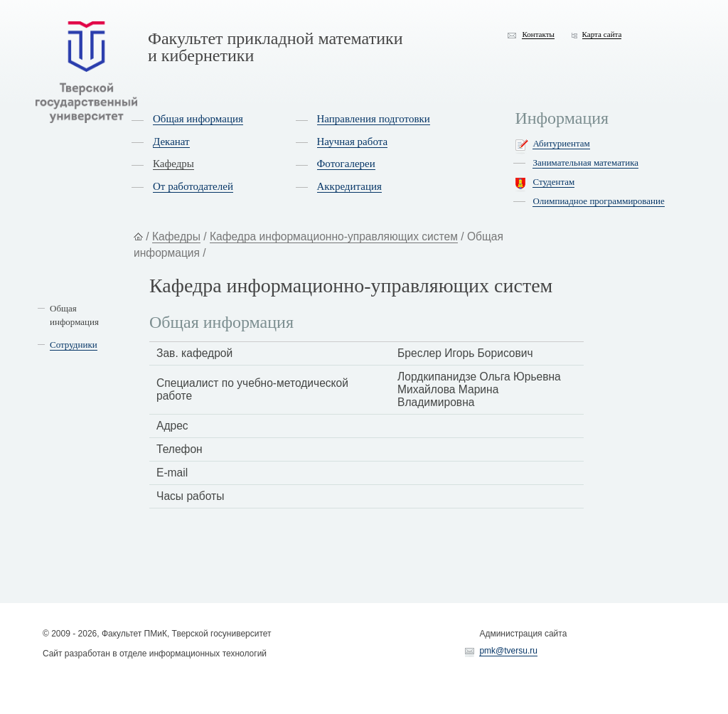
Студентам (553, 182)
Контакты (538, 34)
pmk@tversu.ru (508, 651)
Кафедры (173, 164)
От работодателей (193, 186)
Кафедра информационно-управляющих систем (334, 236)
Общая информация (198, 119)
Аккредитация (349, 186)
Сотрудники (74, 345)
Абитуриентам (561, 143)
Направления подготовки (374, 119)
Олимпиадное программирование (598, 201)
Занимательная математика (585, 162)
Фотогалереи (346, 164)
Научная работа (353, 142)
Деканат (171, 142)
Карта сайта (602, 34)
